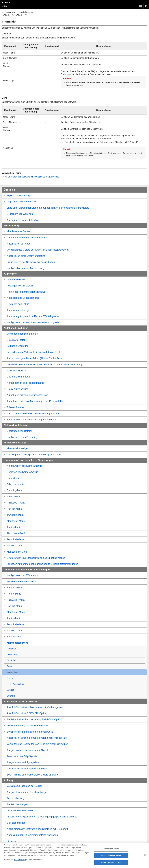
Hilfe (4, 6)
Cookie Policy (20, 862)
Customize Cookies (111, 851)
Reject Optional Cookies (111, 858)
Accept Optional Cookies (111, 865)
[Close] (145, 857)
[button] (146, 6)
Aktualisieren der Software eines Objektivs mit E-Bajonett (32, 177)
